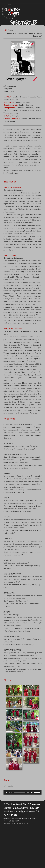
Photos (32, 33)
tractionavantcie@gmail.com (19, 812)
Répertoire (11, 33)
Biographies (22, 33)
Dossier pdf (37, 36)
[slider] (19, 792)
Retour (8, 30)
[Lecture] (6, 792)
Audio (39, 33)
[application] (23, 792)
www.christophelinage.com (21, 823)
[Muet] (32, 792)
